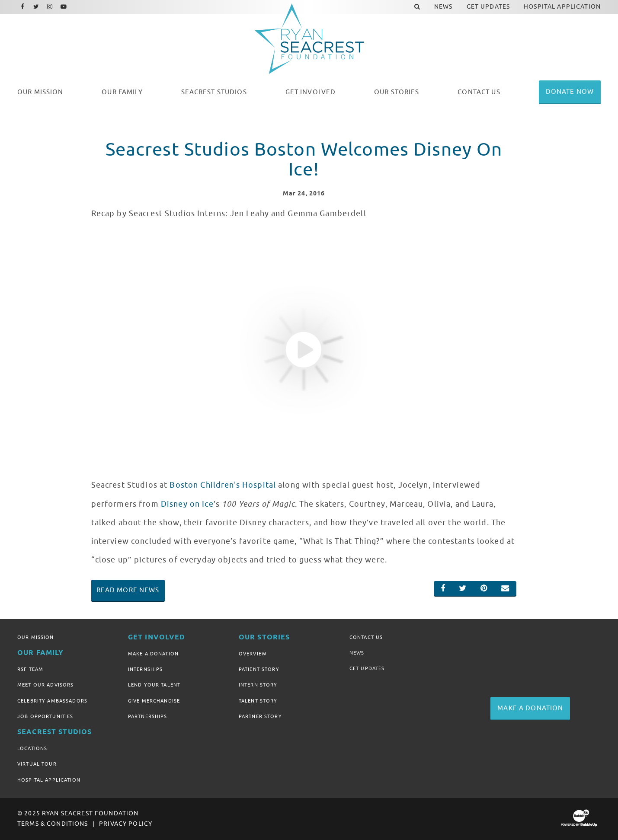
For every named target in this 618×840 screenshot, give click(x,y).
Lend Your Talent (154, 685)
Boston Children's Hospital (223, 485)
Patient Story (259, 669)
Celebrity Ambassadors (52, 701)
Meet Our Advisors (45, 685)
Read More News (128, 590)
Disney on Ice (187, 504)
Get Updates (367, 668)
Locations (32, 748)
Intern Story (258, 685)
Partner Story (260, 716)
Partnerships (148, 716)
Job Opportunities (45, 716)
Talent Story (258, 701)
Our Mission (36, 637)
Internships (146, 669)
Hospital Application (49, 780)
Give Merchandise (154, 701)
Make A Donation (153, 654)
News (357, 653)
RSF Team (30, 669)
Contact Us (366, 637)
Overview (253, 654)
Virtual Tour (37, 764)
